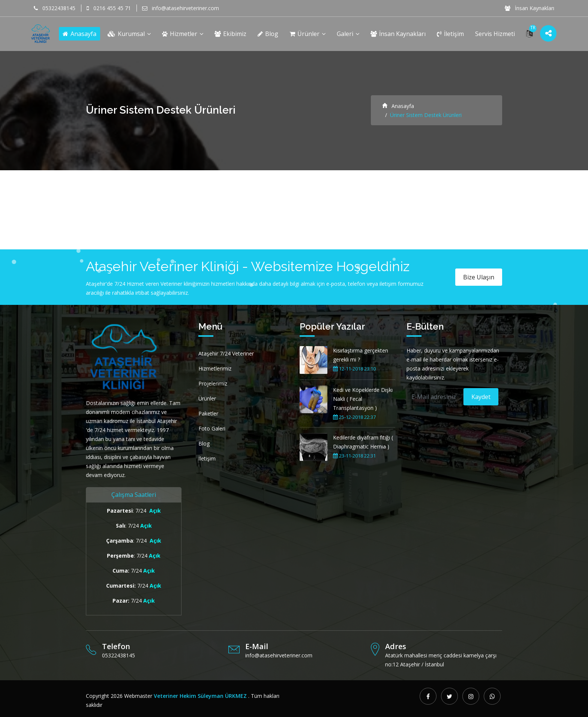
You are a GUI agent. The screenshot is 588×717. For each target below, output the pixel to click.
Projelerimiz (213, 383)
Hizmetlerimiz (215, 368)
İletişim (450, 34)
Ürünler (307, 34)
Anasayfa (79, 34)
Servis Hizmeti (495, 34)
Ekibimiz (230, 34)
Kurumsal (129, 34)
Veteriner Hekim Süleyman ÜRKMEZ (200, 696)
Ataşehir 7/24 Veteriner (226, 353)
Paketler (208, 413)
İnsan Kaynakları (529, 8)
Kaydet (481, 397)
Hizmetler (183, 34)
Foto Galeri (212, 428)
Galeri (348, 34)
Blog (268, 34)
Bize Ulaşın (479, 277)
